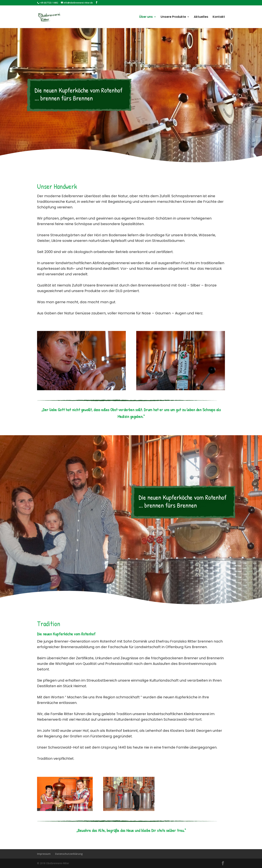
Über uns (146, 17)
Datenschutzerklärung (69, 854)
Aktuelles (201, 17)
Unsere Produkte (173, 17)
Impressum (44, 854)
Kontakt (219, 17)
